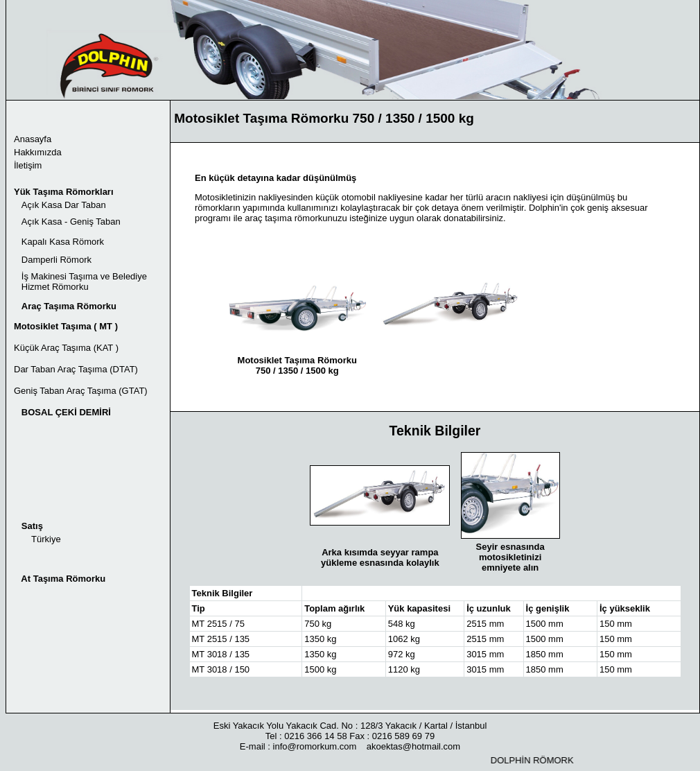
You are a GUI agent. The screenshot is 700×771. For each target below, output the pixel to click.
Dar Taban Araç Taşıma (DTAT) (76, 369)
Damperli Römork (56, 260)
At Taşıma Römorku (63, 579)
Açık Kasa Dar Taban (64, 205)
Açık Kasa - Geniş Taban (71, 222)
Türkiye (46, 539)
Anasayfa (33, 139)
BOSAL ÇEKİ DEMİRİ (66, 412)
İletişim (28, 165)
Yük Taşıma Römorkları (64, 192)
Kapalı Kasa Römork (61, 242)
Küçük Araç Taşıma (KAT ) (66, 348)
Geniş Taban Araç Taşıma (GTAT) (81, 391)
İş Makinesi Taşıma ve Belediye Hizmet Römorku (80, 281)
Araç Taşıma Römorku (69, 306)
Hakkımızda (38, 152)
